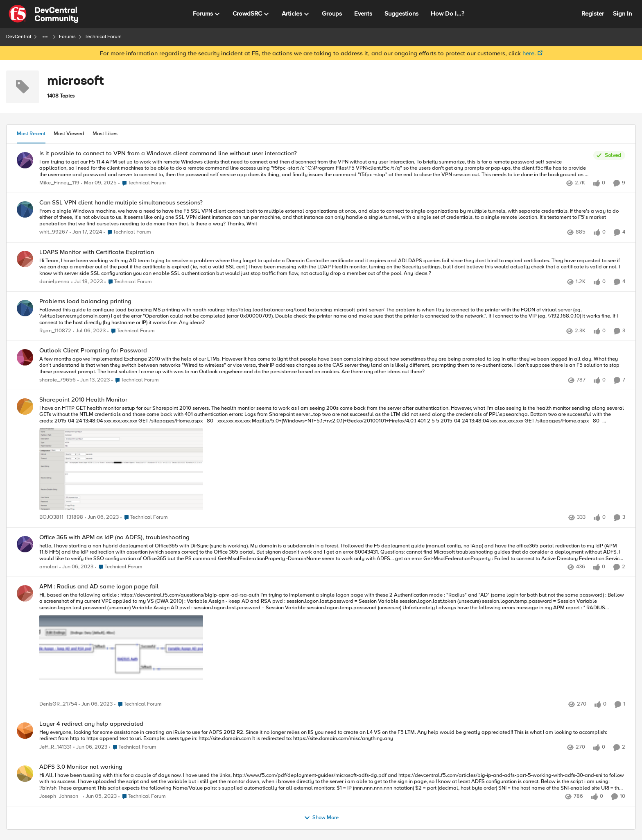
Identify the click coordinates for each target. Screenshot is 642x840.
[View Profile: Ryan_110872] (25, 308)
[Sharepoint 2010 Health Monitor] (332, 459)
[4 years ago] (87, 282)
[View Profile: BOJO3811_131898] (25, 406)
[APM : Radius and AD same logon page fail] (332, 645)
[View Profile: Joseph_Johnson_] (25, 774)
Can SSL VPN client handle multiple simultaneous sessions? (121, 203)
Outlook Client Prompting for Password (93, 351)
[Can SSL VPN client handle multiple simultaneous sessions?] (332, 218)
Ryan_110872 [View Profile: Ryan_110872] (55, 331)
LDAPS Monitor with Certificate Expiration (97, 252)
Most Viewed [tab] (69, 134)
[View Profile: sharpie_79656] (25, 357)
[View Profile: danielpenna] (25, 259)
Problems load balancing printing (85, 301)
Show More (321, 818)
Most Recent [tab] (31, 134)
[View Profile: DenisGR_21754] (25, 593)
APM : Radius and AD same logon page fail (99, 587)
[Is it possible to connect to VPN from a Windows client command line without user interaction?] (314, 168)
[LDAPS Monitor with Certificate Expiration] (332, 267)
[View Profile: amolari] (25, 544)
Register (593, 14)
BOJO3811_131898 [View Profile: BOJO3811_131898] (61, 518)
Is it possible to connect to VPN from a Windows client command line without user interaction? (168, 153)
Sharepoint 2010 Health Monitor (83, 400)
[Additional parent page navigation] (45, 37)
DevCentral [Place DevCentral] (19, 37)
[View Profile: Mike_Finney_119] (25, 160)
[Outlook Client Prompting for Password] (332, 366)
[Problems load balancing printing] (332, 316)
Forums (67, 37)
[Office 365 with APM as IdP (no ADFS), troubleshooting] (332, 552)
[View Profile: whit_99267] (25, 209)
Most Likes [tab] (105, 134)
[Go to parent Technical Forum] (142, 183)
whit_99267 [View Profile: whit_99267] (54, 233)
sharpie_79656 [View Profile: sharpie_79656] (58, 380)
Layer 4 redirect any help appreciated (91, 724)
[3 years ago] (86, 233)
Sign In (622, 14)
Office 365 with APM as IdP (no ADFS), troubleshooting (114, 537)
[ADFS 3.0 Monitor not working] (332, 782)
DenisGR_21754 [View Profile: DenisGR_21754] (58, 704)
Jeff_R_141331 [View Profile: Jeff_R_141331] (55, 747)
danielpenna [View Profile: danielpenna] (54, 282)
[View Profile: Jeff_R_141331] (25, 731)
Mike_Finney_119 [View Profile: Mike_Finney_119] (59, 183)
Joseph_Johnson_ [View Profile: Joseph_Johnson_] (60, 796)
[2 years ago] (99, 183)
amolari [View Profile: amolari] (49, 567)
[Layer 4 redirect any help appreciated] (332, 736)
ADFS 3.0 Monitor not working (81, 767)
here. (529, 53)
